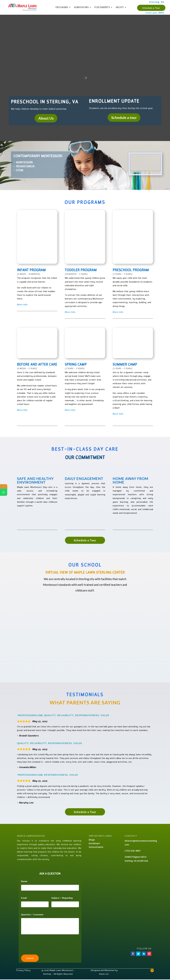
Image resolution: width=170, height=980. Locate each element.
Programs (62, 7)
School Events (96, 847)
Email (25, 898)
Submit (30, 958)
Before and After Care (37, 364)
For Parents (102, 7)
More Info (22, 305)
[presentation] (42, 948)
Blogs (92, 840)
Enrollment (94, 843)
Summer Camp (125, 364)
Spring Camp (76, 364)
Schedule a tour (124, 117)
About (120, 7)
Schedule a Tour (151, 8)
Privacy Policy (23, 970)
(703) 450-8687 (155, 13)
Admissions (81, 7)
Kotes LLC (104, 974)
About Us (46, 118)
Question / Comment (32, 915)
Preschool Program (131, 270)
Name (25, 881)
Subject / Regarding (62, 898)
